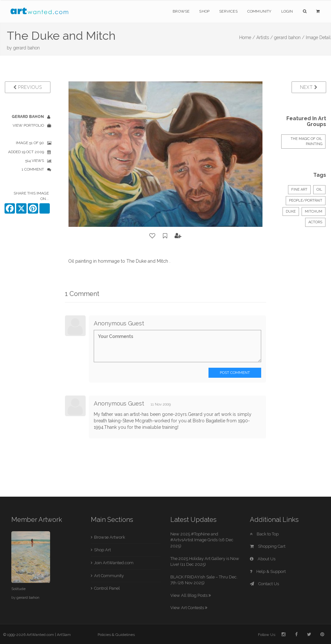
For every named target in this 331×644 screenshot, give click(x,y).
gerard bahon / (289, 37)
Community (259, 11)
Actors (315, 222)
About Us (263, 559)
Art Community (109, 576)
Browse (181, 11)
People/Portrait (306, 201)
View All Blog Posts (191, 595)
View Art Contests (189, 608)
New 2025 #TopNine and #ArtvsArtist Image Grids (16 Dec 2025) (202, 540)
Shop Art (102, 550)
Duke (291, 211)
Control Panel (107, 588)
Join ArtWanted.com (114, 563)
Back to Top (264, 534)
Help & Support (268, 571)
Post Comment (235, 373)
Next (309, 87)
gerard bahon (27, 48)
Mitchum (314, 211)
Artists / (265, 37)
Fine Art (299, 190)
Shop (204, 11)
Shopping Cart (268, 546)
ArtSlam (64, 635)
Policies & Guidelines (116, 635)
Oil (319, 190)
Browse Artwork (110, 537)
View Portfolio (28, 125)
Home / (247, 37)
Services (228, 11)
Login (287, 11)
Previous (28, 87)
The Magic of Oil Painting (306, 141)
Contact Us (264, 584)
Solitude (18, 589)
